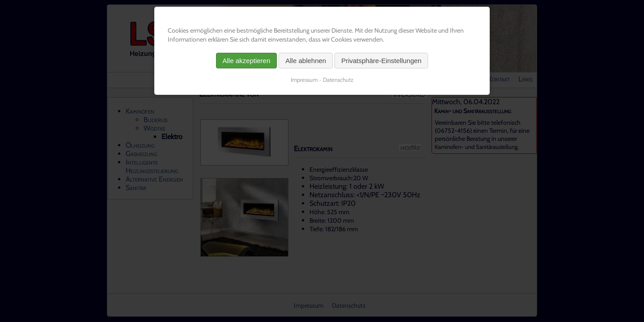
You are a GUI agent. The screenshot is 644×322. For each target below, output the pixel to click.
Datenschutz (338, 80)
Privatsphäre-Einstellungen (381, 61)
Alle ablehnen (306, 61)
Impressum (304, 80)
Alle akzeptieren (247, 61)
